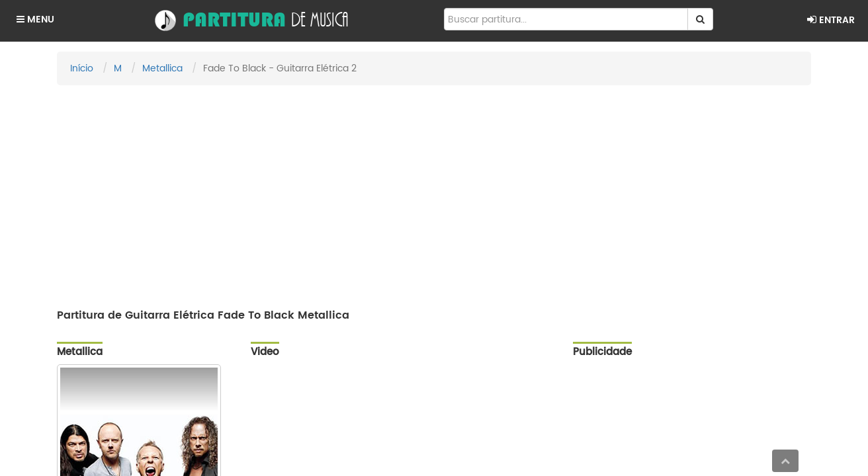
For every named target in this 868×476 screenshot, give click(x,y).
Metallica (162, 68)
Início (82, 68)
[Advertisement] (434, 191)
